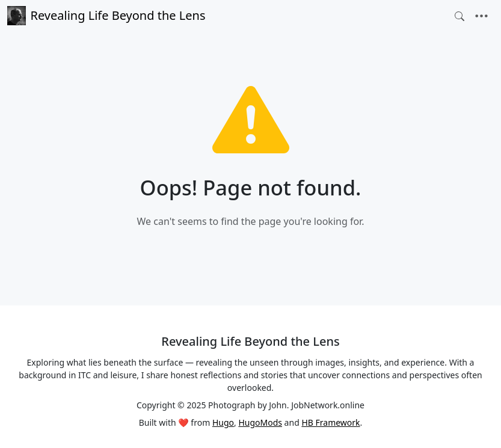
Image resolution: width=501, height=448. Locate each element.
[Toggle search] (460, 16)
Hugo (223, 422)
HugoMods (260, 422)
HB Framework (330, 422)
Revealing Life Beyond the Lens (106, 16)
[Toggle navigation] (481, 16)
